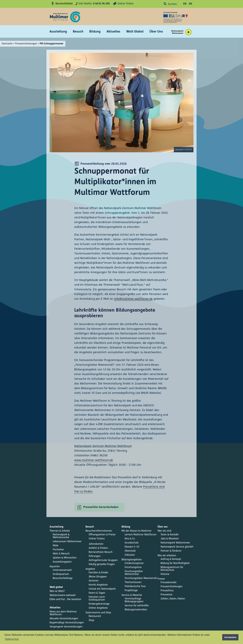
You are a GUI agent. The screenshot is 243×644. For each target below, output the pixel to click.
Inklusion (130, 555)
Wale (56, 546)
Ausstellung (58, 32)
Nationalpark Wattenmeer (175, 543)
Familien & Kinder (99, 573)
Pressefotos (167, 591)
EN (185, 4)
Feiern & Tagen (97, 593)
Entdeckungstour (134, 563)
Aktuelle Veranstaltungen (64, 619)
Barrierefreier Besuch (101, 552)
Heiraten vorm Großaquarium (97, 599)
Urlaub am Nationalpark (102, 589)
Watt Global (135, 32)
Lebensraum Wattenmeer (67, 542)
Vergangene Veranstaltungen (66, 627)
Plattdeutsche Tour (135, 586)
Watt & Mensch (61, 554)
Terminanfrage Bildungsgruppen (134, 600)
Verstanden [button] (230, 637)
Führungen (95, 556)
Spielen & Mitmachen (65, 558)
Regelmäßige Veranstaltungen (67, 623)
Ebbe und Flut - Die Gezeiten (65, 599)
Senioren (94, 581)
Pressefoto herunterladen (101, 507)
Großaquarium (61, 574)
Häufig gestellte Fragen (102, 564)
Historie (165, 574)
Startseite (7, 44)
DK (191, 4)
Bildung (95, 32)
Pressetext (167, 595)
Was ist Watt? (57, 591)
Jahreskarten (96, 544)
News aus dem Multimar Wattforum (63, 613)
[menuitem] (68, 527)
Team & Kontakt (170, 535)
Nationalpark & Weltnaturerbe (61, 536)
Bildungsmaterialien (136, 610)
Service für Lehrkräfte (137, 606)
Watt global (56, 587)
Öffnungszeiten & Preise (102, 535)
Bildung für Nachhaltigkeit (175, 563)
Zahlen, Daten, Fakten (173, 599)
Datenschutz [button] (12, 639)
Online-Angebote (98, 608)
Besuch (78, 32)
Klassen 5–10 (132, 547)
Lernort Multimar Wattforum (141, 535)
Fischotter (58, 550)
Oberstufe (130, 551)
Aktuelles (113, 32)
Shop (91, 620)
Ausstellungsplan (62, 562)
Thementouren (133, 582)
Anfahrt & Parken (98, 548)
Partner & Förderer (171, 551)
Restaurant (95, 616)
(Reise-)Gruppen (98, 577)
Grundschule (132, 543)
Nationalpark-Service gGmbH (177, 547)
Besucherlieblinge (63, 578)
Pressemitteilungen (26, 44)
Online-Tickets (123, 4)
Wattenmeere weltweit (63, 595)
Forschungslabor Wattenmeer (134, 573)
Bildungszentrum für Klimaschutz (172, 569)
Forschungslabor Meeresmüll (141, 578)
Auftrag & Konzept (171, 559)
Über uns (163, 527)
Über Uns (156, 32)
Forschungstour (133, 567)
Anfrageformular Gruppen (103, 560)
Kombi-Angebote (98, 585)
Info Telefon (92, 4)
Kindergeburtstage (99, 604)
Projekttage (131, 591)
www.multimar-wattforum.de (94, 460)
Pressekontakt (169, 583)
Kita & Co (130, 539)
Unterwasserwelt (62, 570)
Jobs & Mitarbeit (170, 539)
